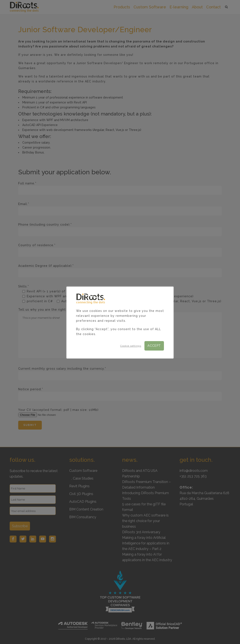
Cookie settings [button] (131, 346)
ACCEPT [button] (154, 346)
